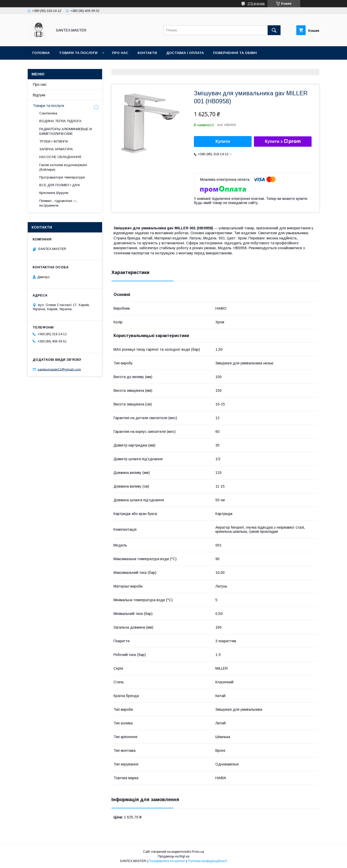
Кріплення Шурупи (54, 193)
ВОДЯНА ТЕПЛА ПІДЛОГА (60, 121)
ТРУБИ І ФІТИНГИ (54, 141)
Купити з (283, 142)
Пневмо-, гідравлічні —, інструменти (58, 203)
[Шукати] (274, 30)
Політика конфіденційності (207, 861)
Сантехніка (48, 113)
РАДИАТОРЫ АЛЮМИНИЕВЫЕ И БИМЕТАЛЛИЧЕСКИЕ (66, 131)
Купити (223, 141)
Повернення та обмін (235, 53)
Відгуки (39, 95)
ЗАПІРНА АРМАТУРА (56, 149)
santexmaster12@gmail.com (59, 369)
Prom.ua (198, 852)
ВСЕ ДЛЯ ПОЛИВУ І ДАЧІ (59, 185)
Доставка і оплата (185, 53)
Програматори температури (62, 177)
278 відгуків (256, 4)
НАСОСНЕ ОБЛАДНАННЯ (60, 157)
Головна (41, 53)
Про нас (120, 53)
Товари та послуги (78, 53)
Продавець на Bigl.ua (173, 856)
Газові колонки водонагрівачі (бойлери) (63, 167)
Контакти (147, 53)
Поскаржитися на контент (167, 861)
